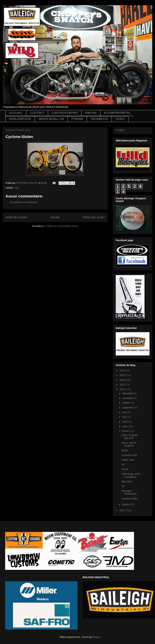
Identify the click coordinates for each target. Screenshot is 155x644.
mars (125, 426)
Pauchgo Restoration (129, 492)
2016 (123, 370)
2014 (123, 380)
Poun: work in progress (129, 444)
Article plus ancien (94, 217)
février (126, 431)
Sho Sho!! (127, 482)
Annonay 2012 (130, 455)
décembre (128, 393)
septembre (128, 408)
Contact (37, 113)
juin (125, 412)
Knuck (125, 469)
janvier (126, 504)
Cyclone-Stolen (130, 499)
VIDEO (120, 119)
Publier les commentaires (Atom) (62, 226)
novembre (128, 398)
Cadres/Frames (65, 113)
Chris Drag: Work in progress (131, 475)
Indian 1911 (128, 460)
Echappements (117, 113)
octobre (127, 403)
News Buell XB (51, 119)
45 (123, 464)
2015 (123, 375)
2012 (123, 389)
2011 (123, 510)
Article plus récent (16, 217)
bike (17, 188)
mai (125, 417)
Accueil (16, 113)
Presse (77, 119)
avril (125, 422)
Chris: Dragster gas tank (130, 437)
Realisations (20, 119)
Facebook (99, 119)
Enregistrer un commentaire (24, 202)
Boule (125, 450)
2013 (123, 385)
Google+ (120, 130)
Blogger (97, 637)
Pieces (91, 113)
